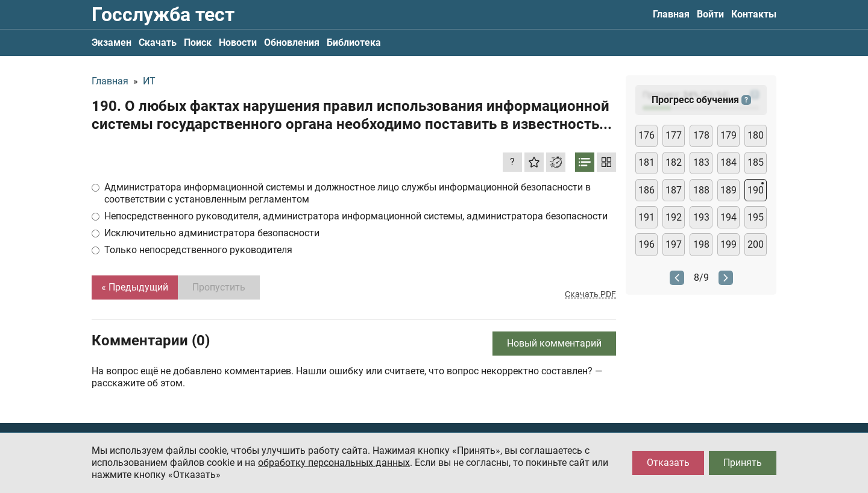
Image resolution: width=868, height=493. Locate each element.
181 (646, 162)
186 (646, 190)
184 (728, 162)
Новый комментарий (554, 343)
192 (674, 217)
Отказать (668, 463)
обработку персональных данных (334, 463)
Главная (671, 14)
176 (646, 135)
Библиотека (354, 42)
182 (674, 162)
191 (646, 217)
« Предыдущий (135, 287)
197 (674, 244)
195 (756, 217)
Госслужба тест (163, 14)
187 (674, 190)
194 (728, 217)
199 (728, 244)
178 (701, 135)
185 (756, 162)
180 (756, 135)
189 (728, 190)
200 (756, 244)
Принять (743, 463)
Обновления (292, 42)
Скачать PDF (590, 294)
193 (701, 217)
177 (674, 135)
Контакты (754, 14)
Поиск (198, 42)
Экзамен (112, 42)
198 (701, 244)
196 (646, 244)
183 (701, 162)
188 (701, 190)
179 (728, 135)
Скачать (158, 42)
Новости (238, 42)
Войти (710, 14)
